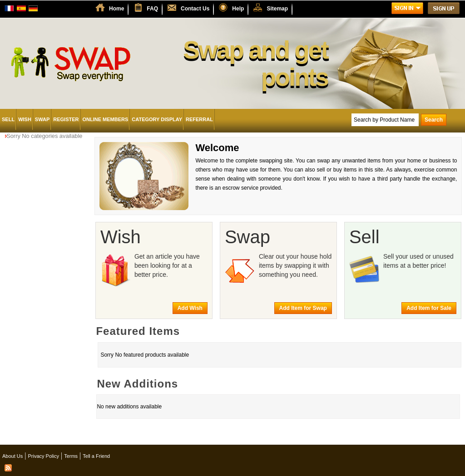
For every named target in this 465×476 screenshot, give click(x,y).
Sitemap (277, 9)
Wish (25, 119)
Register (66, 119)
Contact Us (195, 9)
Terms (71, 456)
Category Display (157, 119)
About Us (12, 456)
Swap (42, 119)
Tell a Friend (96, 456)
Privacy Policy (43, 456)
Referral (199, 119)
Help (238, 9)
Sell (8, 119)
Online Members (106, 119)
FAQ (152, 9)
